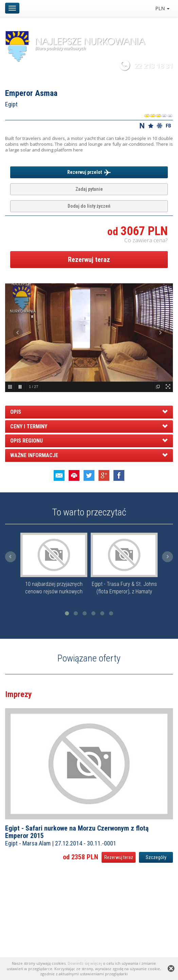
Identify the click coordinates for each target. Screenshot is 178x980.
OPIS (16, 412)
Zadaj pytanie (89, 189)
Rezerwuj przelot (89, 172)
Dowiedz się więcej (85, 963)
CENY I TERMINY (29, 426)
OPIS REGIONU (26, 441)
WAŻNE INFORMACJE (34, 455)
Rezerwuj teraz (89, 260)
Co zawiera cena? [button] (146, 240)
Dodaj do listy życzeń (89, 206)
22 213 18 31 (154, 66)
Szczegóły (156, 857)
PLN (162, 8)
